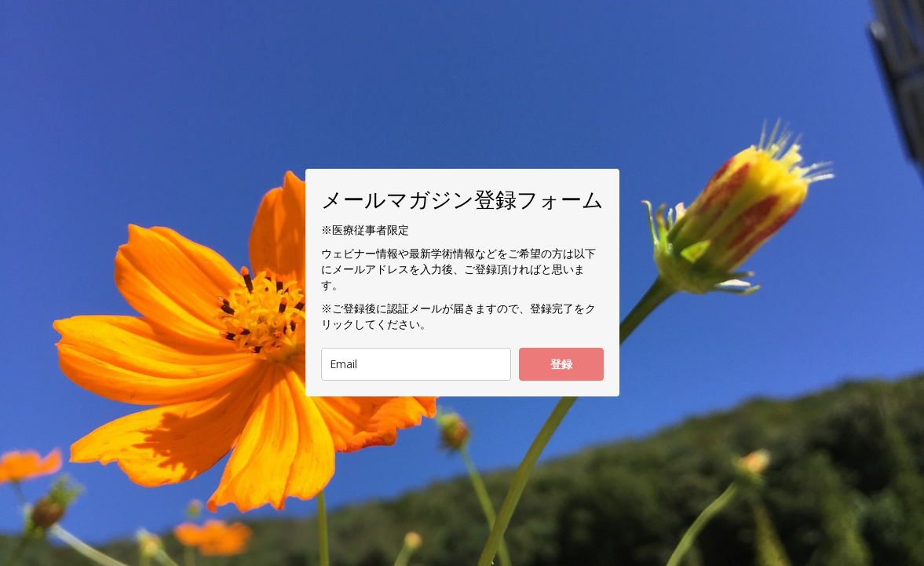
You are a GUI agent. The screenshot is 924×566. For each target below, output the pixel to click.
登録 (561, 364)
